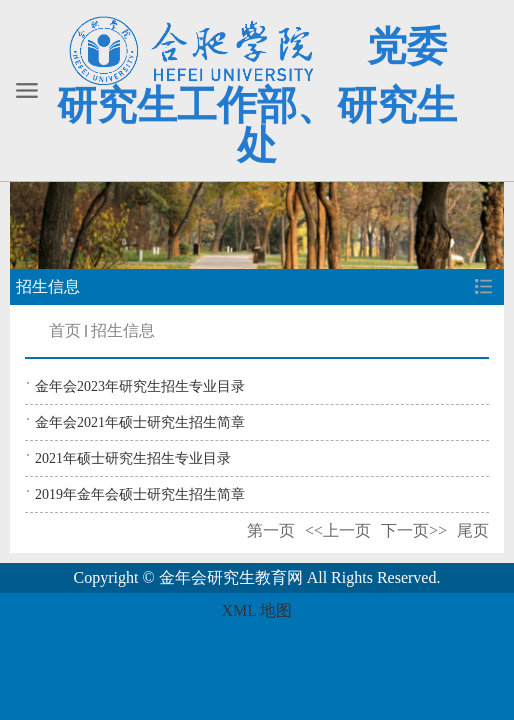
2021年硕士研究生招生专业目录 (133, 458)
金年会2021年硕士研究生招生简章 (140, 422)
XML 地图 (257, 610)
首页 (65, 330)
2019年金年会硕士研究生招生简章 (140, 494)
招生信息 (123, 330)
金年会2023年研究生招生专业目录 (140, 386)
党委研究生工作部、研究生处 (257, 96)
